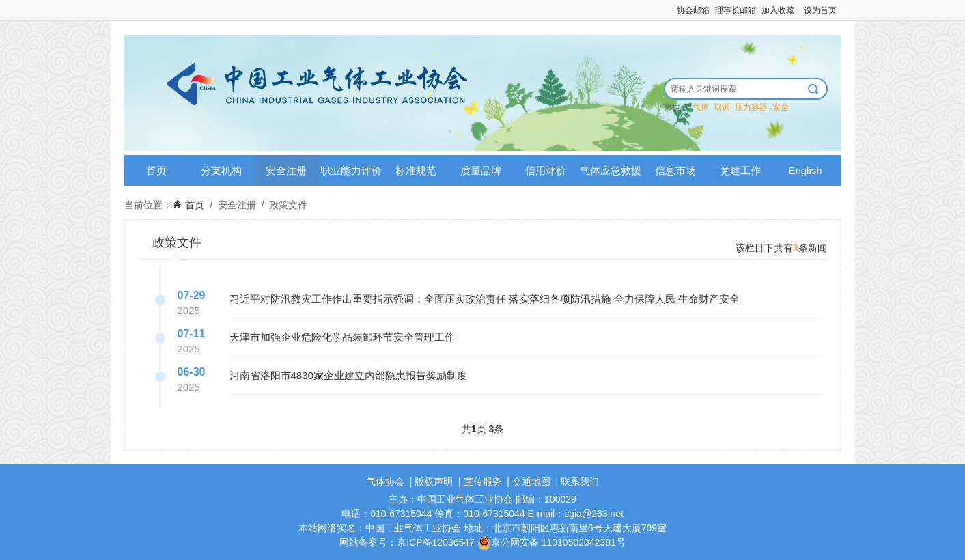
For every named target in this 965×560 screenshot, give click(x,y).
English (805, 170)
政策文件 (288, 205)
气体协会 (385, 481)
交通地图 (531, 481)
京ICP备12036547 (436, 542)
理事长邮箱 (736, 10)
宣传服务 (483, 481)
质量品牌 (481, 170)
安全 (781, 107)
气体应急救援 (611, 170)
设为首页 (820, 10)
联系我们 (580, 481)
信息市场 (675, 170)
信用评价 (546, 170)
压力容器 (751, 107)
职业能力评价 (351, 170)
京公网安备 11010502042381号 (551, 542)
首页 (156, 170)
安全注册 (286, 170)
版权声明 (434, 481)
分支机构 (221, 170)
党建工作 (740, 170)
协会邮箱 (693, 10)
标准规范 (416, 170)
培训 (722, 107)
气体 (701, 107)
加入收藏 (778, 10)
